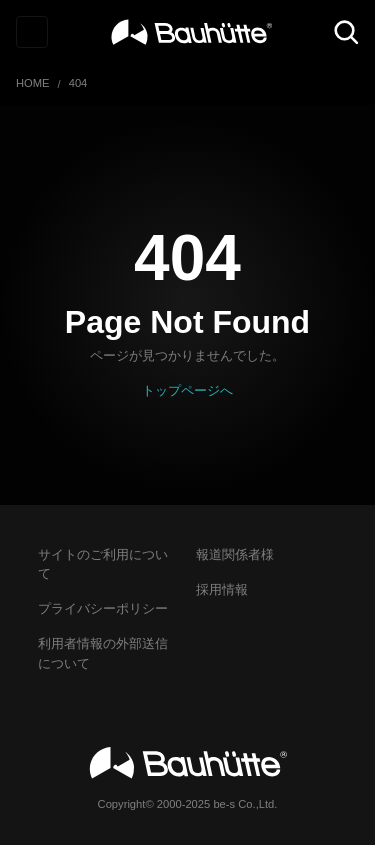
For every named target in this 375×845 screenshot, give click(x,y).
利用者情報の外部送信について (103, 653)
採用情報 (222, 589)
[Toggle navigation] (32, 32)
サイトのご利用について (103, 564)
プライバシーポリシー (103, 608)
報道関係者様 (235, 554)
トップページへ (187, 390)
